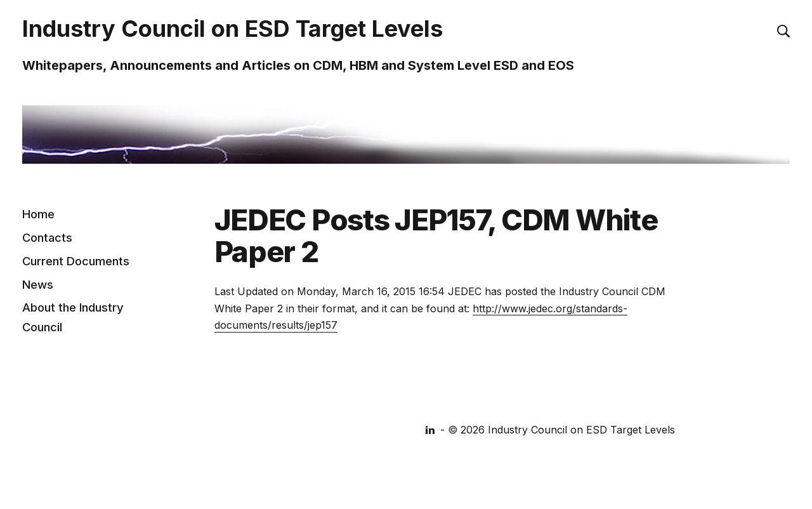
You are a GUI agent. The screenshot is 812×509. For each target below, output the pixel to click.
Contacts (47, 237)
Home (38, 214)
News (38, 284)
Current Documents (76, 260)
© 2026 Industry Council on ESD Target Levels (561, 430)
